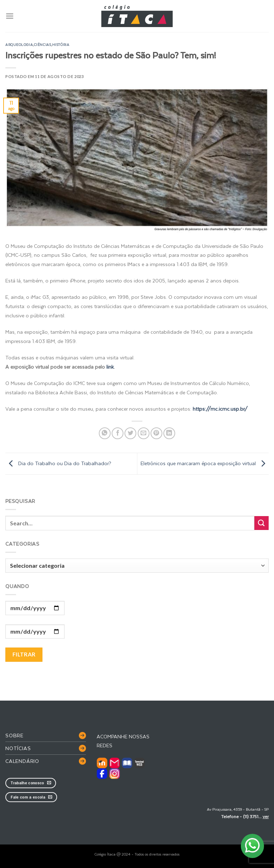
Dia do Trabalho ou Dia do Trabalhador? (58, 463)
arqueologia (19, 45)
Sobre (14, 735)
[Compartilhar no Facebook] (118, 433)
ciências (42, 45)
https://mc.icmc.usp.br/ (220, 409)
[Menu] (10, 16)
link (110, 367)
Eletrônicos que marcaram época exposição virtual (205, 463)
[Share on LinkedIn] (169, 433)
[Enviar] (262, 523)
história (61, 45)
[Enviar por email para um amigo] (144, 433)
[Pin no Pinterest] (156, 433)
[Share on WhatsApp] (105, 433)
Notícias (18, 748)
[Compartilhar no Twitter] (130, 433)
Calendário (22, 761)
